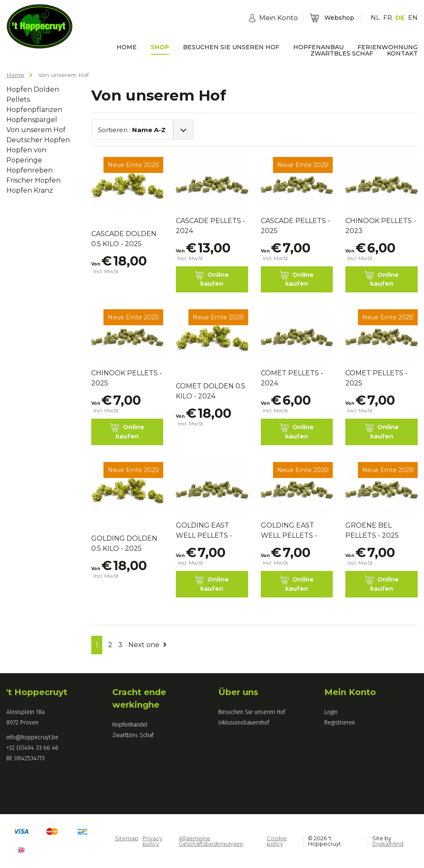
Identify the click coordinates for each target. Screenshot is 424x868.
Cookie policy (277, 841)
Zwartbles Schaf (133, 735)
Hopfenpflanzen (34, 110)
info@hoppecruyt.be (32, 737)
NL (375, 17)
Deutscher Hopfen (38, 140)
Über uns (238, 692)
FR (388, 17)
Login (331, 712)
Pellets (18, 100)
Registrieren (340, 723)
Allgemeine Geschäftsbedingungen (211, 841)
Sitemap (127, 838)
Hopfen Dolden (33, 89)
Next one (147, 645)
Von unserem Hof (36, 130)
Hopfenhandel (130, 725)
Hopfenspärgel (32, 120)
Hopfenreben (29, 170)
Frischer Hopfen (33, 180)
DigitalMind (388, 844)
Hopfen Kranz (30, 190)
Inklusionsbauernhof (244, 723)
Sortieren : (132, 130)
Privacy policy (152, 841)
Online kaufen (212, 279)
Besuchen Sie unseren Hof (252, 712)
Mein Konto (350, 692)
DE (400, 17)
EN (413, 17)
